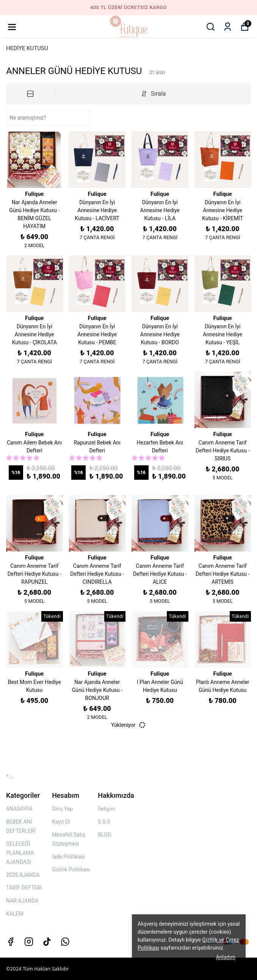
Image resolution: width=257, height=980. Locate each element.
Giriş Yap (62, 809)
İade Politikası (68, 857)
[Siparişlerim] (228, 27)
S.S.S (104, 822)
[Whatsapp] (65, 942)
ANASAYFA (19, 809)
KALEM (15, 914)
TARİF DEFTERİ (24, 888)
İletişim (107, 809)
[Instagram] (29, 942)
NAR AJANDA (22, 901)
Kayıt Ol (61, 822)
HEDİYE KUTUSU (27, 48)
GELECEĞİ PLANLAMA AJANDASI (20, 853)
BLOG (104, 835)
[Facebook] (11, 942)
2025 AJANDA (23, 875)
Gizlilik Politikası (71, 870)
